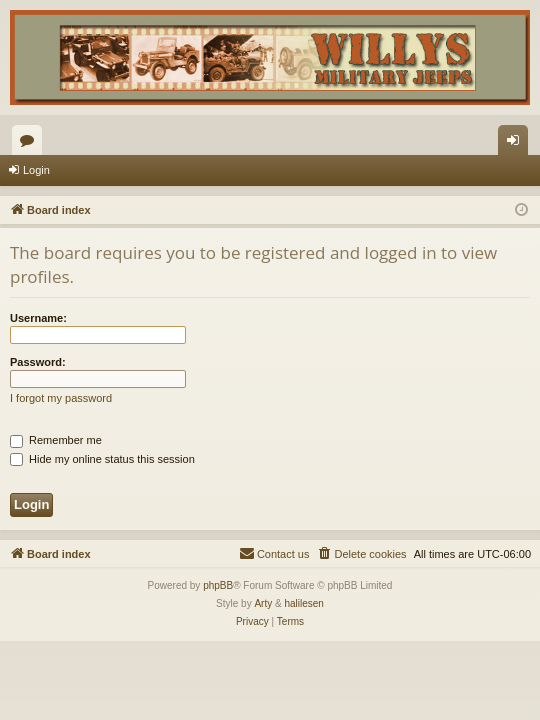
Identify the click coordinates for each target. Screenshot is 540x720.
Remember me (56, 440)
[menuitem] (361, 554)
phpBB (218, 585)
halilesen (303, 603)
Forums (31, 144)
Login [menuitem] (517, 144)
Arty (263, 603)
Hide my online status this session (102, 459)
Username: (38, 318)
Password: (38, 362)
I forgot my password (61, 398)
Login (36, 170)
